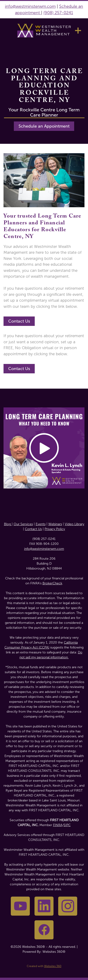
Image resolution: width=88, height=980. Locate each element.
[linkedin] (44, 906)
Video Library (75, 524)
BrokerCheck (52, 583)
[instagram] (68, 906)
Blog (8, 524)
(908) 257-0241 (58, 13)
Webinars (55, 524)
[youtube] (20, 906)
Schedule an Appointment (44, 126)
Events (41, 524)
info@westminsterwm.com (30, 6)
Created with (44, 966)
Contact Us (19, 321)
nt (38, 13)
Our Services (23, 524)
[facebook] (44, 930)
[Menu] (78, 30)
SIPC (67, 825)
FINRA (58, 825)
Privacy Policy (55, 529)
